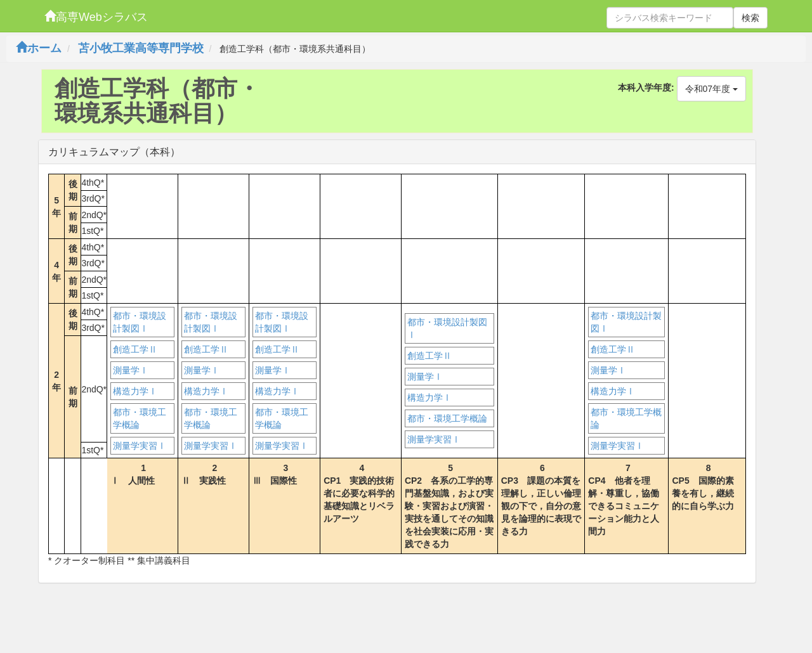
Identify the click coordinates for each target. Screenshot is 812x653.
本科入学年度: (646, 87)
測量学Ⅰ (131, 370)
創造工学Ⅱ (135, 349)
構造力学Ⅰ (135, 391)
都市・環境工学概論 (140, 418)
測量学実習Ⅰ (140, 446)
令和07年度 (711, 89)
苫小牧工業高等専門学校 (141, 48)
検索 (750, 18)
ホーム (39, 48)
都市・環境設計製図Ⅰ (140, 322)
